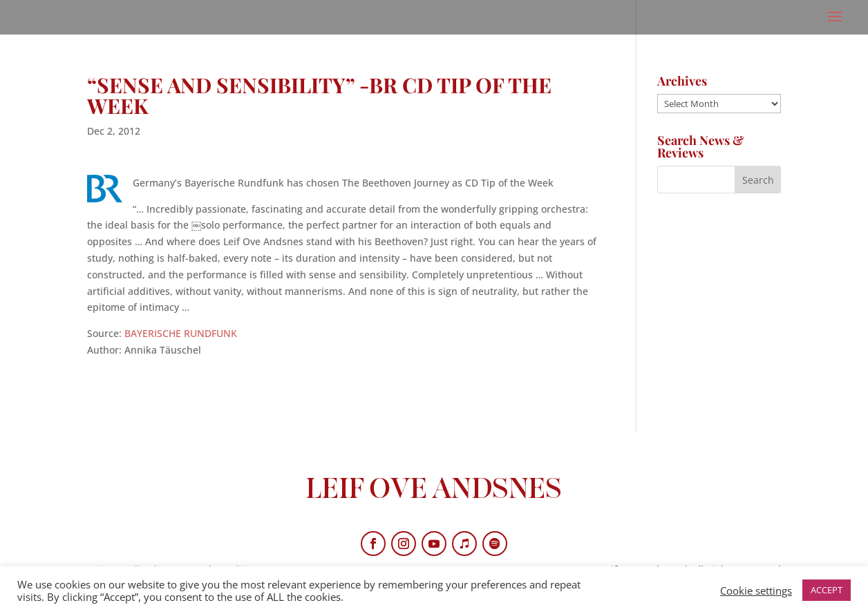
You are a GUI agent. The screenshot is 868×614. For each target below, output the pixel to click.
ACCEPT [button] (827, 590)
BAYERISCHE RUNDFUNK (181, 333)
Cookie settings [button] (756, 591)
